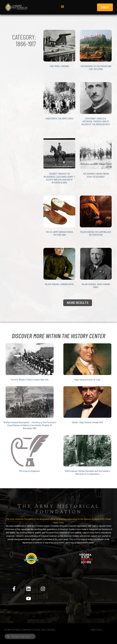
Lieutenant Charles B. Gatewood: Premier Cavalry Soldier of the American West (96, 121)
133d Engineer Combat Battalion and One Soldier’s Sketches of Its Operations (87, 472)
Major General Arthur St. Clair (87, 379)
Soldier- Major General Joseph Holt (87, 422)
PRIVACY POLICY (97, 630)
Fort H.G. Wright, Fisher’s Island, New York (30, 379)
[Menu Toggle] (58, 575)
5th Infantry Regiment (30, 471)
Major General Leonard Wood (59, 284)
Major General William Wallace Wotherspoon (96, 233)
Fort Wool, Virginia (59, 66)
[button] (62, 7)
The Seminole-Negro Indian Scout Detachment (96, 175)
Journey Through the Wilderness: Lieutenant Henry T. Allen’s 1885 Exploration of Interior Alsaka (59, 178)
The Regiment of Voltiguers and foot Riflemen (96, 68)
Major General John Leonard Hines (96, 286)
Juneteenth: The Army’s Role (59, 118)
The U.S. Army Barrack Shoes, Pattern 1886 (59, 233)
